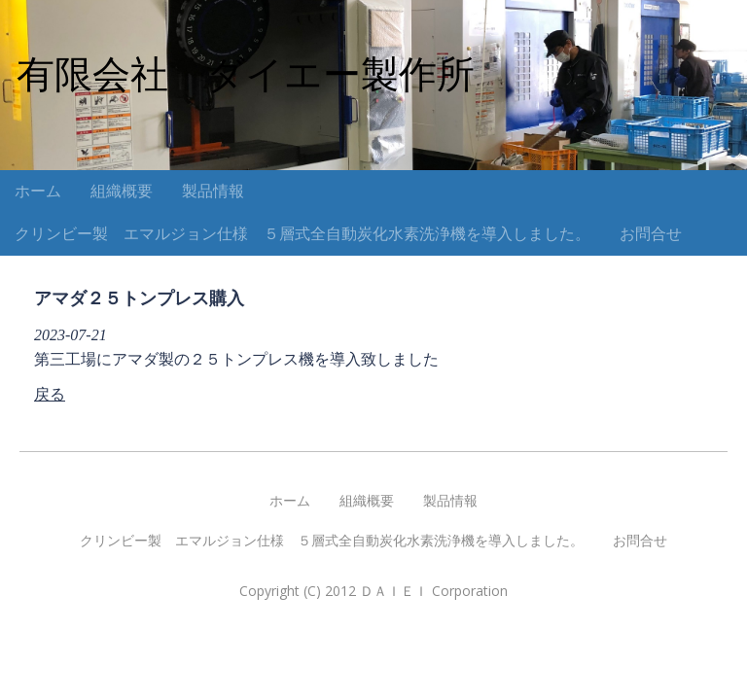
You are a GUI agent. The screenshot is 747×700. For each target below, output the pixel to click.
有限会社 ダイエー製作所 (246, 74)
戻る (50, 394)
